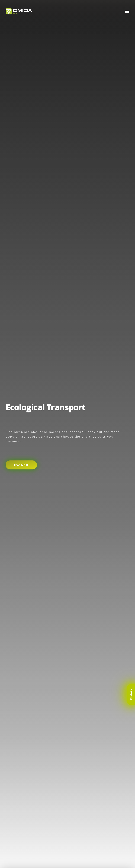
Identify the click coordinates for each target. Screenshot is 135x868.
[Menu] (127, 11)
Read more (21, 465)
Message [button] (131, 694)
